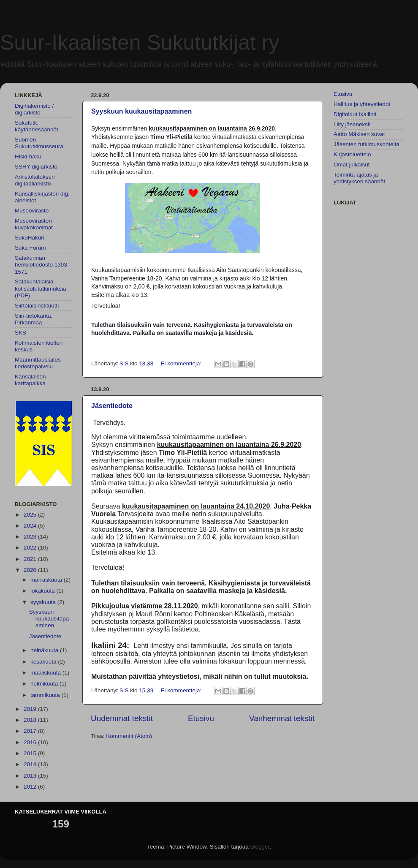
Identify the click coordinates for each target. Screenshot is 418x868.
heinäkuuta (45, 650)
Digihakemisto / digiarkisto (34, 109)
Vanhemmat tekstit (282, 718)
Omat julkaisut (352, 165)
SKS (20, 333)
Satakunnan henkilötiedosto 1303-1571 (42, 265)
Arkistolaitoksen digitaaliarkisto (35, 180)
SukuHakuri (30, 238)
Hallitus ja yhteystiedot (362, 104)
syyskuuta (44, 602)
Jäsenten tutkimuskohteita (366, 144)
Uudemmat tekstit (122, 718)
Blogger (260, 847)
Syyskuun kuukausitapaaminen (141, 111)
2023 (31, 537)
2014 (31, 764)
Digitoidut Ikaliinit (355, 114)
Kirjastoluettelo (352, 154)
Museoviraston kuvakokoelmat (34, 224)
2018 (31, 720)
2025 (31, 515)
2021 (31, 559)
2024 (31, 526)
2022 (31, 548)
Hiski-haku (28, 156)
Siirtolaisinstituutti (37, 306)
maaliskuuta (46, 673)
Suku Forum (30, 248)
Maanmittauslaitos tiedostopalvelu (38, 363)
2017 (31, 731)
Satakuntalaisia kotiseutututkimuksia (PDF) (41, 288)
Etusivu (201, 718)
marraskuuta (47, 580)
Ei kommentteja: (182, 363)
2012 (31, 787)
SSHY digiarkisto (36, 167)
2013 (31, 776)
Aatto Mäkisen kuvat (359, 134)
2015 (31, 753)
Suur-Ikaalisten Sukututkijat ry (140, 43)
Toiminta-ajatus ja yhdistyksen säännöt (359, 178)
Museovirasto (32, 211)
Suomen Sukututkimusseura (39, 143)
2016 (31, 742)
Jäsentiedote (112, 406)
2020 (31, 570)
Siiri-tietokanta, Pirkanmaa (34, 319)
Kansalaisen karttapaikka (30, 380)
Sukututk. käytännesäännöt (37, 126)
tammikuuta (46, 695)
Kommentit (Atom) (129, 736)
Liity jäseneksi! (352, 124)
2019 (31, 709)
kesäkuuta (44, 662)
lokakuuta (43, 591)
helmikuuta (45, 684)
